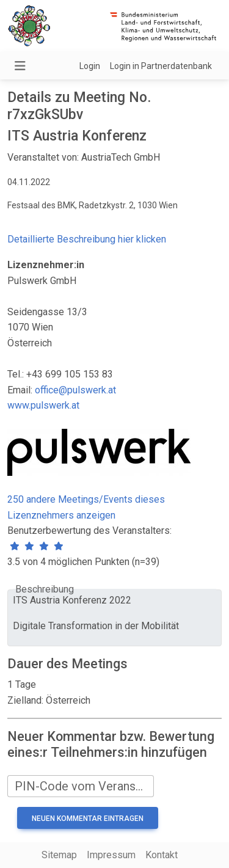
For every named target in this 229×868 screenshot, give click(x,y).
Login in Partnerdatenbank (161, 66)
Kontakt (162, 855)
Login (90, 66)
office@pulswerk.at (75, 390)
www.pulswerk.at (43, 405)
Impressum (111, 855)
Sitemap (59, 855)
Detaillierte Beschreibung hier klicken (87, 239)
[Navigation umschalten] (20, 66)
